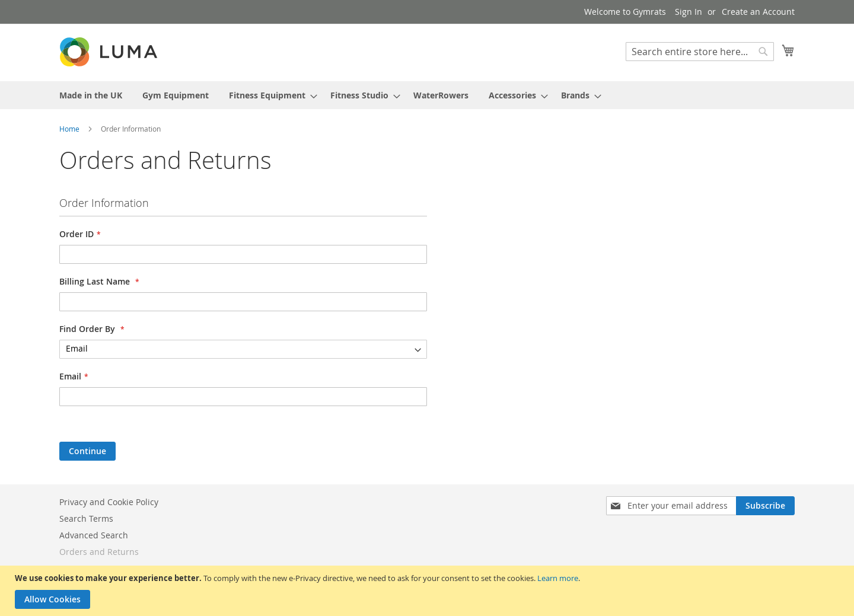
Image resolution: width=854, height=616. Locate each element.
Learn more (558, 578)
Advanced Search (94, 535)
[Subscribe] (765, 506)
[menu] (427, 95)
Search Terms (86, 518)
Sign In (689, 12)
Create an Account (758, 12)
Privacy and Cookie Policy (109, 502)
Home (70, 129)
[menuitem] (91, 95)
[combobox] (700, 52)
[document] (428, 591)
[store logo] (110, 52)
